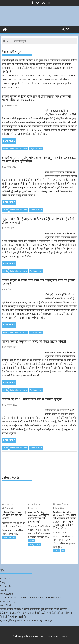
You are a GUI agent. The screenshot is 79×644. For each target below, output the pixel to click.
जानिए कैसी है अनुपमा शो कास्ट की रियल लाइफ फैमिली (34, 341)
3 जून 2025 (8, 504)
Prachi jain (8, 508)
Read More (9, 141)
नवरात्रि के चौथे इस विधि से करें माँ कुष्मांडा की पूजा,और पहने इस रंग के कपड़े (34, 609)
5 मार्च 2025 (34, 504)
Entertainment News (19, 148)
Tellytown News (36, 148)
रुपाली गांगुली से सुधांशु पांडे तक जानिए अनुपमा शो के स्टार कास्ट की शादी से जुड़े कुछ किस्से (39, 160)
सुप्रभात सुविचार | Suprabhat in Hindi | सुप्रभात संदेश (26, 620)
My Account (7, 594)
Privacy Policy (8, 601)
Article (5, 148)
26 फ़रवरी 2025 (60, 504)
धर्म (14, 537)
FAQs (3, 590)
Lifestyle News (34, 545)
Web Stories (7, 605)
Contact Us (6, 586)
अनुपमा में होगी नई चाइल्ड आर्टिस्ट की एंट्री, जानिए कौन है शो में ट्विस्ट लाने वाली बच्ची (38, 221)
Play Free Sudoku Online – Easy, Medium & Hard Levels (31, 597)
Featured (7, 537)
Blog (2, 582)
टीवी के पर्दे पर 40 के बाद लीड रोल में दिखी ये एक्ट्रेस (32, 399)
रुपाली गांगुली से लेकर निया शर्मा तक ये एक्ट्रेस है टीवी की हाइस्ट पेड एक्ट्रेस (38, 282)
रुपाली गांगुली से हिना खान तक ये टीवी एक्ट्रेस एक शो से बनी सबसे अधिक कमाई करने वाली (36, 98)
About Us (5, 578)
